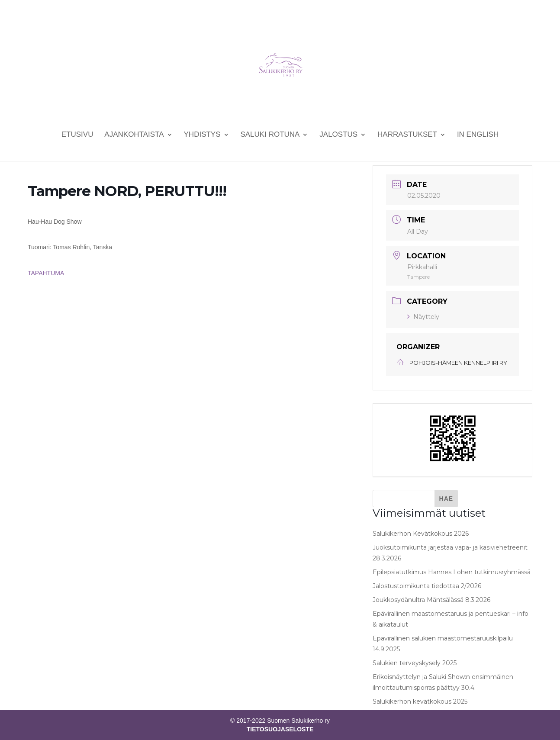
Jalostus (338, 135)
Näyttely (423, 317)
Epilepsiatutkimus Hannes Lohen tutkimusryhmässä (452, 572)
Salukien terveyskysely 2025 (415, 663)
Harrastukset (407, 135)
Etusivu (77, 135)
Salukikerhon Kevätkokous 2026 (421, 534)
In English (478, 135)
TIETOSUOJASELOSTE (280, 729)
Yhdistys (202, 135)
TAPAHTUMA (46, 273)
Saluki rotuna (270, 135)
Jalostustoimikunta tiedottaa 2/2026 (427, 586)
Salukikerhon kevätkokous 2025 (420, 701)
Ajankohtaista (134, 135)
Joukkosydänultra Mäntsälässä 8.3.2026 (431, 600)
